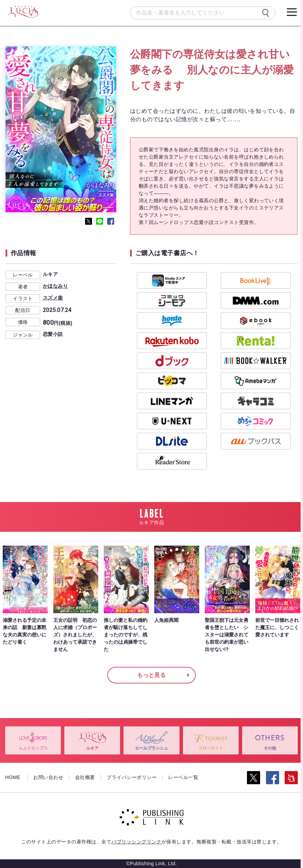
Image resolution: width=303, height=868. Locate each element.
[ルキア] (23, 12)
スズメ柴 (53, 298)
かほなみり (55, 286)
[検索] (266, 13)
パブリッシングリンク (136, 842)
